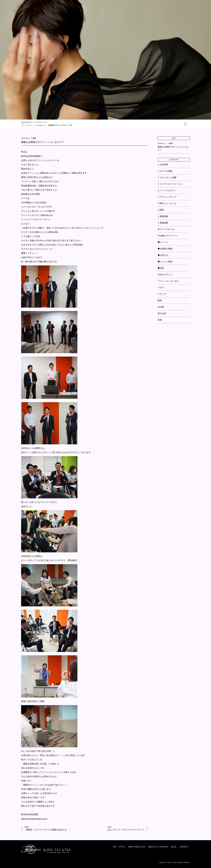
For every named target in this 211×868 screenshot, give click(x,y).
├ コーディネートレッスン (170, 184)
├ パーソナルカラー (167, 190)
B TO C (122, 847)
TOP (115, 847)
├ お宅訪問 (163, 165)
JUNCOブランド (165, 275)
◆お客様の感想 (165, 249)
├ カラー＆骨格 (165, 171)
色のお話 (162, 313)
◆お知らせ (163, 255)
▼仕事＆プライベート (168, 236)
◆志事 (161, 268)
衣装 (160, 320)
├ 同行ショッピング (167, 203)
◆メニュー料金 (165, 262)
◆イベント (163, 242)
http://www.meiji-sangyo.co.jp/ (34, 819)
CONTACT (184, 847)
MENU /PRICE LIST (137, 847)
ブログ (161, 288)
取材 (160, 300)
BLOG (174, 847)
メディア (162, 294)
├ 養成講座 (163, 216)
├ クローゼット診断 (167, 178)
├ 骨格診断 (163, 223)
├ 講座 (33, 138)
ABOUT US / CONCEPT (158, 847)
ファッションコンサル (168, 281)
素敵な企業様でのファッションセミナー (43, 142)
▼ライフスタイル (166, 229)
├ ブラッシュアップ (167, 197)
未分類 (161, 307)
